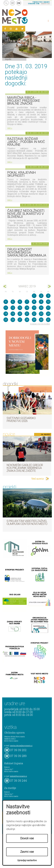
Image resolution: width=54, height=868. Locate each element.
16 (41, 308)
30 (41, 320)
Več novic (38, 479)
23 (41, 314)
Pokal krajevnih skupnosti (22, 174)
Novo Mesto (22, 16)
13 (20, 308)
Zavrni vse (27, 852)
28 (27, 320)
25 (6, 320)
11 (6, 308)
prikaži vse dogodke (40, 324)
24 (48, 314)
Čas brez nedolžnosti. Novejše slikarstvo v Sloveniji (26, 214)
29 (34, 320)
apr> (49, 286)
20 (20, 314)
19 (13, 314)
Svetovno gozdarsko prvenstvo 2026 (21, 420)
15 (34, 308)
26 (13, 320)
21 (27, 314)
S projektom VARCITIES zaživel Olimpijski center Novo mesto (27, 522)
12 (13, 308)
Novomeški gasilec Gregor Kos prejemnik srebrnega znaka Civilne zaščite (25, 468)
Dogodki (8, 59)
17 (48, 308)
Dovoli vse (27, 838)
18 (6, 314)
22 (34, 314)
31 (48, 320)
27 (20, 320)
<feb (5, 286)
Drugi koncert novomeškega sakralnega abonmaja (27, 252)
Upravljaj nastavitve (27, 860)
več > (10, 128)
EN (19, 3)
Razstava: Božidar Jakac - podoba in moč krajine (26, 142)
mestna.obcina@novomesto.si (21, 746)
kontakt (12, 3)
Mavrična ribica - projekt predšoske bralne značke (24, 101)
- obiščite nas (39, 3)
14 (27, 308)
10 (48, 302)
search (6, 3)
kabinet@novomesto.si (18, 776)
